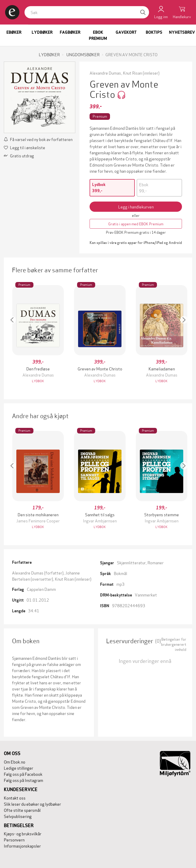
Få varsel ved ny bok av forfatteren (38, 139)
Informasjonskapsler (22, 846)
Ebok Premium (98, 35)
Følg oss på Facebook (23, 774)
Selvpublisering (18, 816)
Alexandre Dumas (105, 73)
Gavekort (126, 32)
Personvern (14, 840)
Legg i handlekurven (136, 207)
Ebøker (14, 32)
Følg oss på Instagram (23, 780)
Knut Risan (132, 73)
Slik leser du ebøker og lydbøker (32, 804)
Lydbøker (42, 32)
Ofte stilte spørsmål (22, 810)
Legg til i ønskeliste (24, 147)
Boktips (154, 32)
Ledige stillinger (19, 768)
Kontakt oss (15, 798)
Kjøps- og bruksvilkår (23, 833)
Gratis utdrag (19, 155)
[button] (15, 335)
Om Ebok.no (15, 762)
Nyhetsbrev (182, 32)
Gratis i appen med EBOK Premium (136, 224)
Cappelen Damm (41, 589)
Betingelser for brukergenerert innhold (174, 644)
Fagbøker (70, 32)
